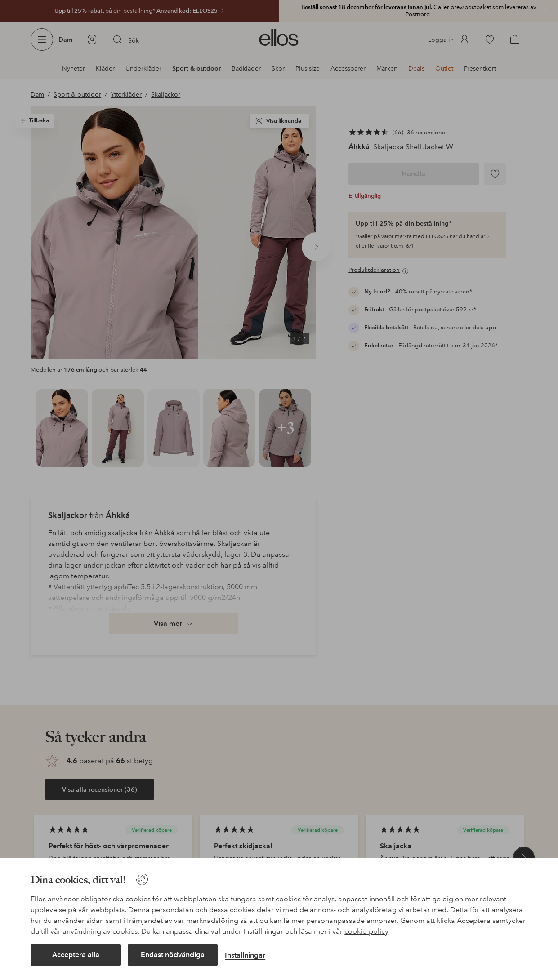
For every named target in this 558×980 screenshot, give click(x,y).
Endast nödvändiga (173, 955)
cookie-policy (366, 931)
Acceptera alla (76, 955)
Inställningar (245, 955)
